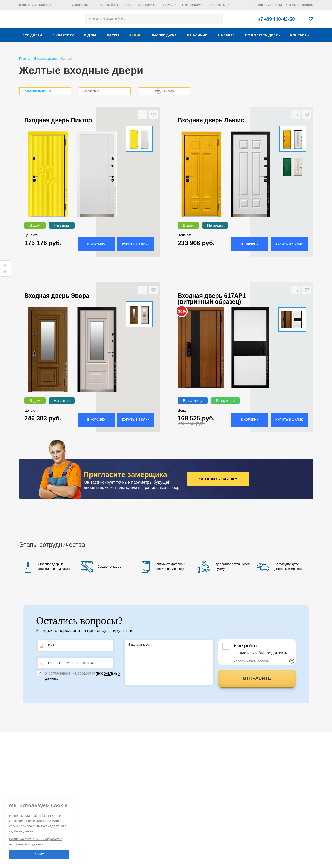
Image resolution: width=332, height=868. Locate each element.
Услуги (169, 5)
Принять (39, 854)
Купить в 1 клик (136, 244)
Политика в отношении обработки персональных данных (36, 842)
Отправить (257, 678)
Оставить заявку (218, 479)
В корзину (96, 244)
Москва (45, 5)
